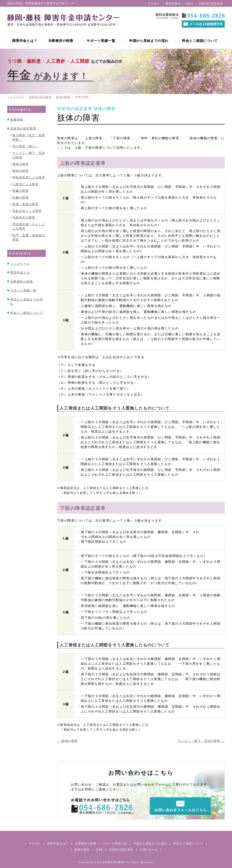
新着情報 (17, 120)
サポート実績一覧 (101, 41)
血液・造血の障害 (25, 204)
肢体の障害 (105, 109)
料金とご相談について (200, 41)
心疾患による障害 (25, 184)
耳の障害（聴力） (25, 146)
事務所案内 (173, 4)
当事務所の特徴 (61, 41)
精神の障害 (67, 741)
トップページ (20, 264)
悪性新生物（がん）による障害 (29, 227)
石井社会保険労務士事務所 (110, 862)
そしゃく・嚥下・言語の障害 (201, 741)
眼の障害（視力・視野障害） (29, 138)
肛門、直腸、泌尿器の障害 (29, 238)
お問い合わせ (149, 850)
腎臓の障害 (21, 191)
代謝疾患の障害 (24, 217)
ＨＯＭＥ (154, 4)
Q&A (190, 4)
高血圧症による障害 (27, 211)
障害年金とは (20, 272)
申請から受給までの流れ (149, 41)
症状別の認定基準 (211, 4)
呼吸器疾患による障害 (29, 177)
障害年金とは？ (25, 41)
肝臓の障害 (21, 198)
